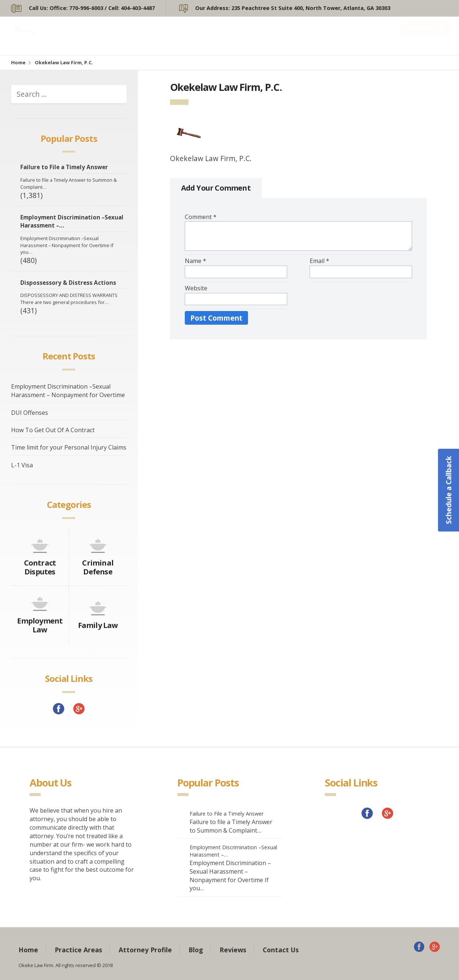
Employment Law (40, 625)
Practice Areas (215, 36)
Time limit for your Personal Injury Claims (69, 447)
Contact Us (426, 36)
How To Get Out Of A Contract (53, 430)
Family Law (98, 625)
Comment (201, 217)
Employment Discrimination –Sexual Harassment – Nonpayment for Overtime (68, 391)
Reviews (370, 36)
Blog (332, 36)
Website (196, 288)
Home (159, 36)
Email (319, 261)
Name (195, 261)
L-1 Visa (22, 465)
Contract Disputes (40, 567)
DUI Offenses (30, 413)
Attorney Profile (282, 36)
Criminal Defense (98, 567)
